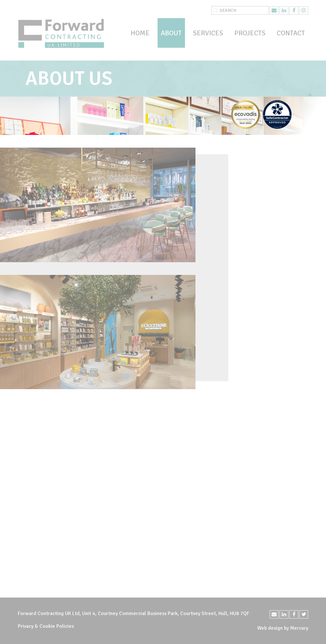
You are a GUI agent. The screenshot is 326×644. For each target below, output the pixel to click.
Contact (291, 33)
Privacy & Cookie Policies (46, 626)
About (171, 33)
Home (140, 33)
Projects (250, 33)
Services (208, 33)
